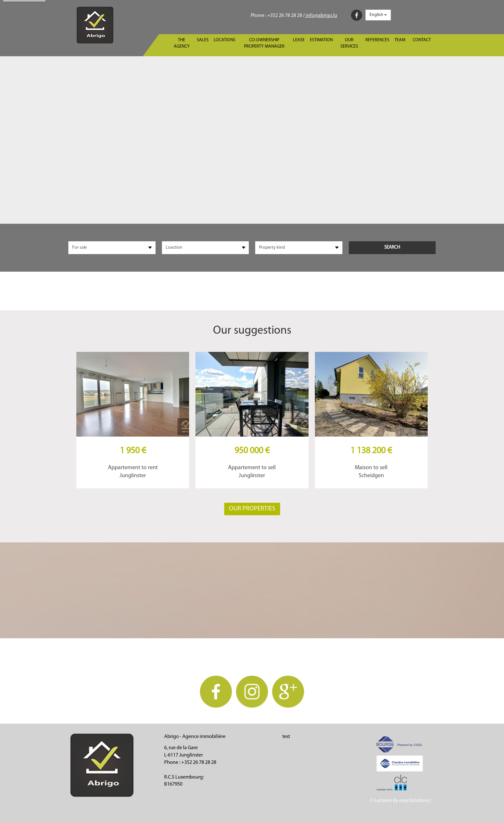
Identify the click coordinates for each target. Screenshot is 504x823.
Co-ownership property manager (264, 43)
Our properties (252, 509)
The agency (182, 43)
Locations (225, 40)
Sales (203, 40)
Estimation (321, 40)
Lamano (383, 801)
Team (400, 40)
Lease (299, 40)
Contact (422, 40)
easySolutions (414, 801)
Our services (349, 43)
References (377, 40)
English (378, 15)
